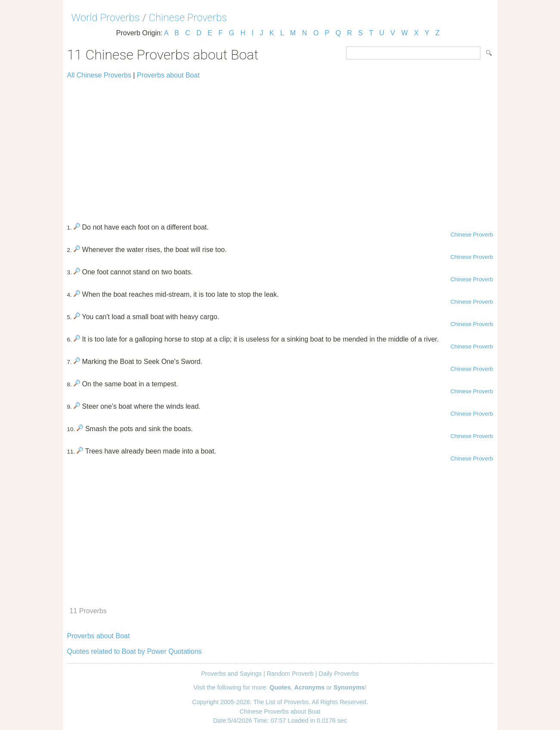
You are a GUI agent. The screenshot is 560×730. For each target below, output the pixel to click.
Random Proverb (290, 674)
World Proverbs (106, 18)
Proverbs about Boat (168, 75)
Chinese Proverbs (188, 18)
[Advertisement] (280, 147)
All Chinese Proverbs (99, 75)
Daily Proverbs (339, 674)
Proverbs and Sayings (231, 674)
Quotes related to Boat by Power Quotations (135, 651)
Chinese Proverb (472, 235)
